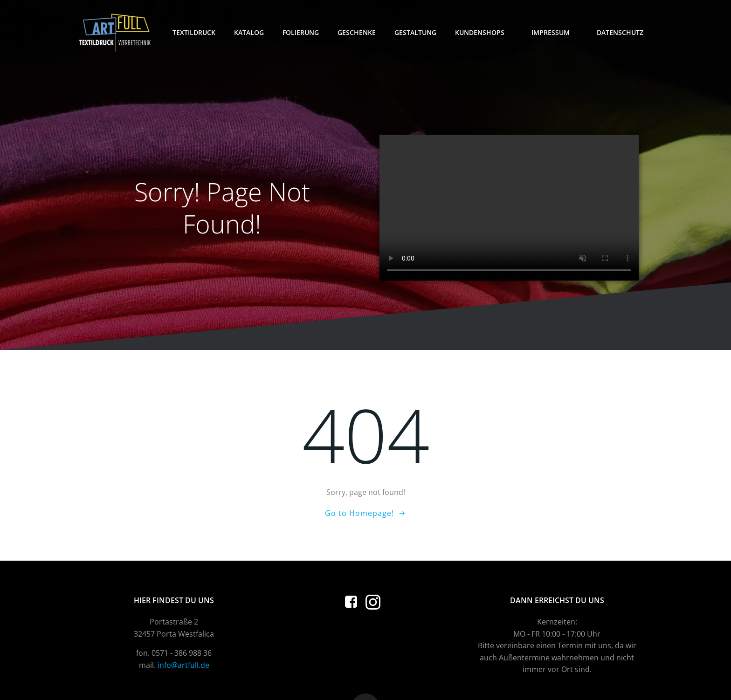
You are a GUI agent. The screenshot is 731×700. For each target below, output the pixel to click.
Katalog (249, 32)
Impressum (555, 32)
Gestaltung (415, 32)
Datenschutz (620, 32)
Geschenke (357, 32)
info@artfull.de (183, 665)
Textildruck (194, 32)
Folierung (301, 32)
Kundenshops (484, 32)
